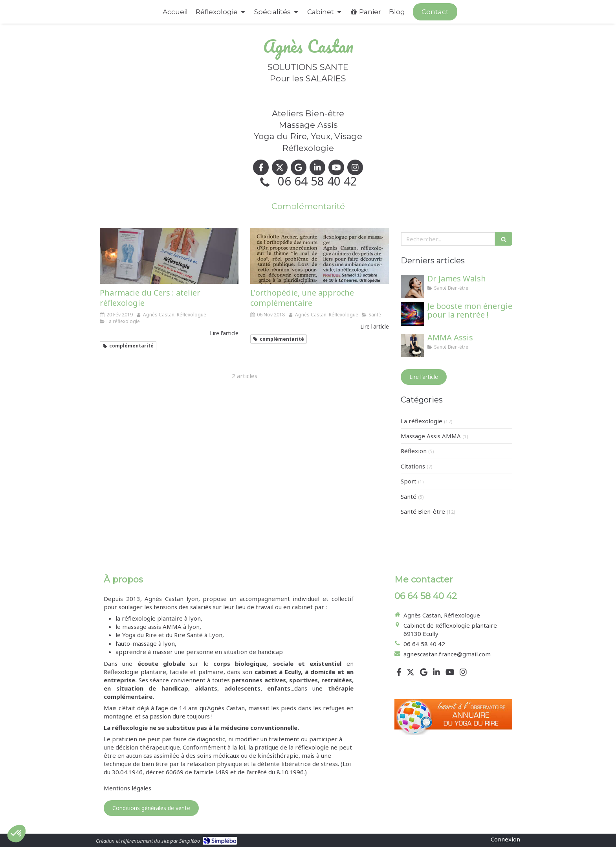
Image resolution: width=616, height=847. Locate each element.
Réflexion (414, 451)
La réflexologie (422, 421)
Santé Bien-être (423, 511)
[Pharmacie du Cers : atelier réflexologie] (169, 256)
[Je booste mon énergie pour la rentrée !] (412, 314)
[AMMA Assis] (412, 345)
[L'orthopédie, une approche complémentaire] (320, 256)
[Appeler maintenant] (435, 12)
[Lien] (453, 717)
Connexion (505, 839)
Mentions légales (127, 788)
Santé (409, 496)
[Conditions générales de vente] (151, 808)
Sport (409, 481)
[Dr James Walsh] (412, 287)
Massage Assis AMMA (431, 436)
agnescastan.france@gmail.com (447, 654)
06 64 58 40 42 (317, 181)
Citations (413, 466)
